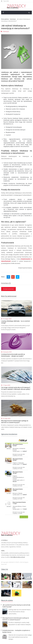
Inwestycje (13, 19)
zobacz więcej (24, 517)
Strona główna (5, 19)
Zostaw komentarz (8, 289)
